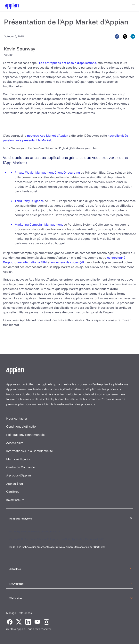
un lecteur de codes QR (68, 262)
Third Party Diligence (29, 201)
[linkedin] (133, 36)
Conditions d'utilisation (22, 426)
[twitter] (125, 36)
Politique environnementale (25, 435)
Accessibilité (15, 443)
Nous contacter (17, 418)
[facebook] (117, 36)
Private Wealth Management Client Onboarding (47, 172)
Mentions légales (18, 459)
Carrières (13, 492)
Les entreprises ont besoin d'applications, (68, 63)
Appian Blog (15, 483)
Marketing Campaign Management (39, 224)
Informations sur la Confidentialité (30, 451)
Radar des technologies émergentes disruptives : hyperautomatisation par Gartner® (58, 547)
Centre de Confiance (21, 467)
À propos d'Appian (19, 475)
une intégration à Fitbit (32, 262)
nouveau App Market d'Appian (48, 135)
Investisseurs (15, 500)
